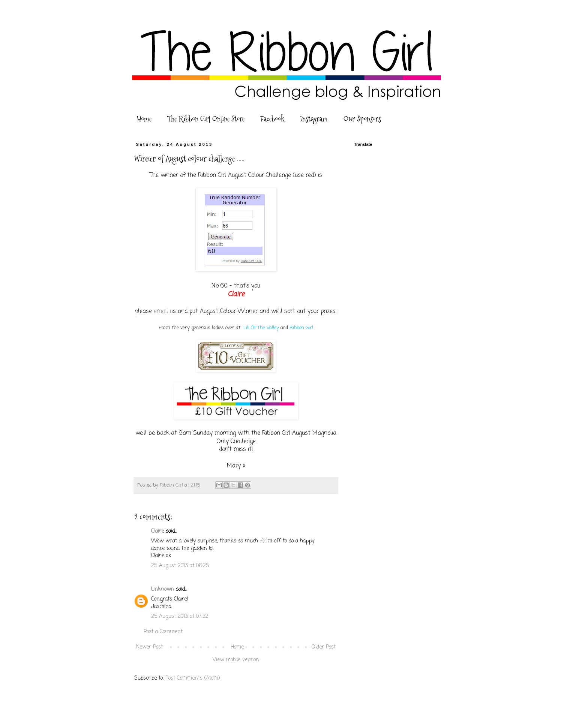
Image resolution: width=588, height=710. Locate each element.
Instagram (314, 119)
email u (163, 311)
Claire (157, 531)
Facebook (272, 119)
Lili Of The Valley (261, 328)
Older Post (324, 647)
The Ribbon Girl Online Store (206, 119)
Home (144, 119)
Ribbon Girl (301, 328)
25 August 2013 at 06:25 (180, 566)
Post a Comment (163, 632)
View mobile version (236, 660)
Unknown (163, 589)
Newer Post (149, 647)
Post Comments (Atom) (193, 678)
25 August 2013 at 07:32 (180, 616)
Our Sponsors (362, 119)
